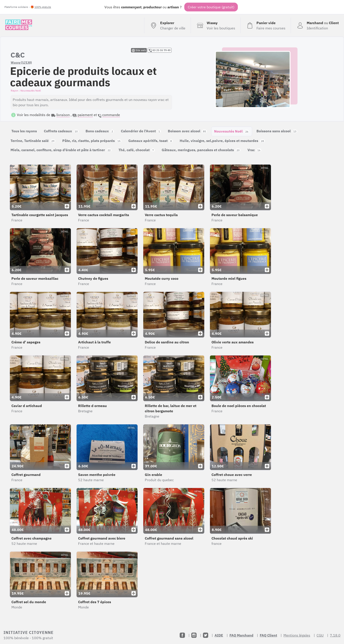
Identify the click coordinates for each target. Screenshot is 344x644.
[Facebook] (182, 635)
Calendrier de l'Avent (141, 131)
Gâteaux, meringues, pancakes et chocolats (201, 150)
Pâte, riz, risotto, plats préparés (92, 141)
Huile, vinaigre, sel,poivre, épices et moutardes (222, 141)
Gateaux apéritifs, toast (150, 141)
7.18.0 (335, 635)
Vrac (254, 150)
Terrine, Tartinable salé (33, 141)
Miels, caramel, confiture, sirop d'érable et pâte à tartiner (61, 150)
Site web (139, 50)
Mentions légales (297, 635)
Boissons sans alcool (277, 131)
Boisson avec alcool (187, 131)
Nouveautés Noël (232, 131)
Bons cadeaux (100, 131)
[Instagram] (194, 635)
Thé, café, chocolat (137, 150)
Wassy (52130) (21, 63)
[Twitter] (206, 635)
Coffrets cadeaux (61, 131)
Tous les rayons (24, 131)
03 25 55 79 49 (160, 50)
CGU (320, 635)
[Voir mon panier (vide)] (266, 25)
